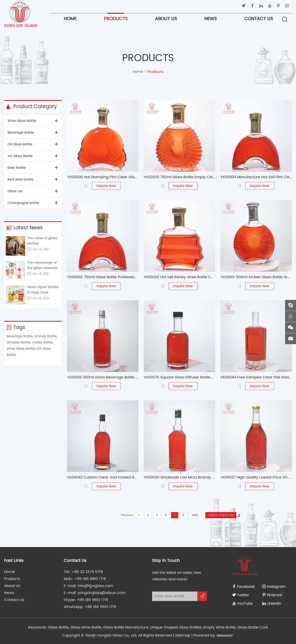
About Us (166, 19)
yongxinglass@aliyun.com (101, 593)
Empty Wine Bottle (219, 627)
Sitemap (183, 635)
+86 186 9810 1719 (92, 600)
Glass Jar (33, 191)
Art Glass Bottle (33, 156)
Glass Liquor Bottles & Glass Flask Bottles (43, 292)
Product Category (31, 107)
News (211, 19)
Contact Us (259, 19)
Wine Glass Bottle (33, 121)
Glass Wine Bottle (86, 627)
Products (116, 19)
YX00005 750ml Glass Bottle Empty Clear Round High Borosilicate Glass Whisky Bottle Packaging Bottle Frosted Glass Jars (179, 177)
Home (70, 19)
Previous (127, 515)
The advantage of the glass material (42, 265)
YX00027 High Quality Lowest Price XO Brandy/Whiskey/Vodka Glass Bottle (256, 477)
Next (195, 515)
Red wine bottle (33, 179)
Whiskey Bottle (18, 342)
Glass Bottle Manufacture (125, 627)
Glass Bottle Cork (252, 627)
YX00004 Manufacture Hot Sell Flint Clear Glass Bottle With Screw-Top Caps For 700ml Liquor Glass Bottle (256, 177)
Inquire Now (106, 186)
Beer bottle (33, 168)
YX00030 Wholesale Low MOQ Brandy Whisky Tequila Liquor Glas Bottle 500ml (179, 477)
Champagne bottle (33, 203)
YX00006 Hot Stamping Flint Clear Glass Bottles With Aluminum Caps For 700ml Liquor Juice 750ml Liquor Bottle (103, 177)
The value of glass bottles (42, 241)
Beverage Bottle (33, 133)
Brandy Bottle (46, 336)
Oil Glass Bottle (33, 144)
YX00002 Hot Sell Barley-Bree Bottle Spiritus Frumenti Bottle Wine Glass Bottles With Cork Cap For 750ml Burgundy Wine (179, 277)
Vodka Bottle (43, 342)
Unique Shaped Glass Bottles (175, 627)
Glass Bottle (58, 627)
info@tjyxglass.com (95, 586)
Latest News (24, 228)
